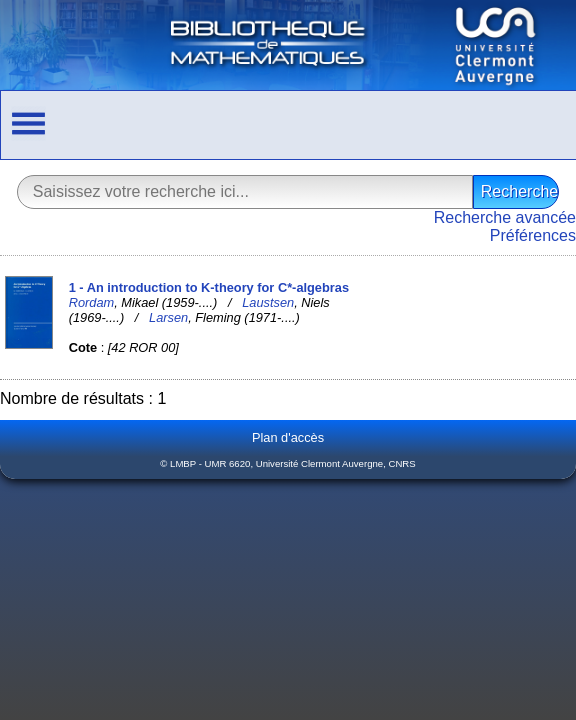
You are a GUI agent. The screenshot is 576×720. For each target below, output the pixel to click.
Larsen (168, 317)
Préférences (533, 235)
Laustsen (268, 302)
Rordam (92, 302)
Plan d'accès (288, 437)
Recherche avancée (505, 217)
